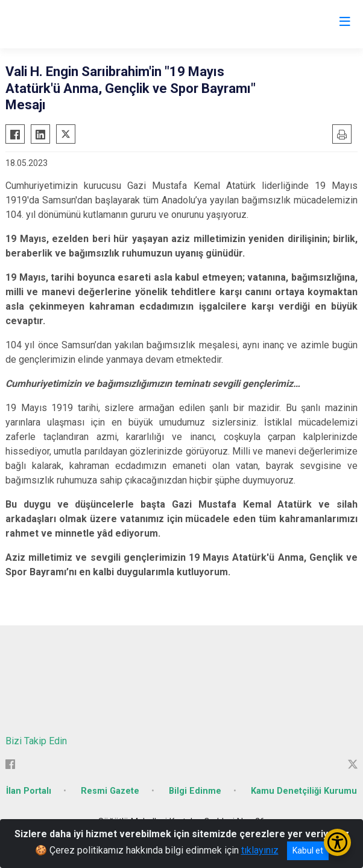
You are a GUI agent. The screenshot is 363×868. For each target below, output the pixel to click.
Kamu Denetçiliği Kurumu (304, 791)
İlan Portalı (29, 791)
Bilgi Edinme (195, 791)
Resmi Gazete (110, 791)
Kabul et (308, 850)
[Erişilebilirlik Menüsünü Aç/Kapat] (337, 842)
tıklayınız (260, 850)
